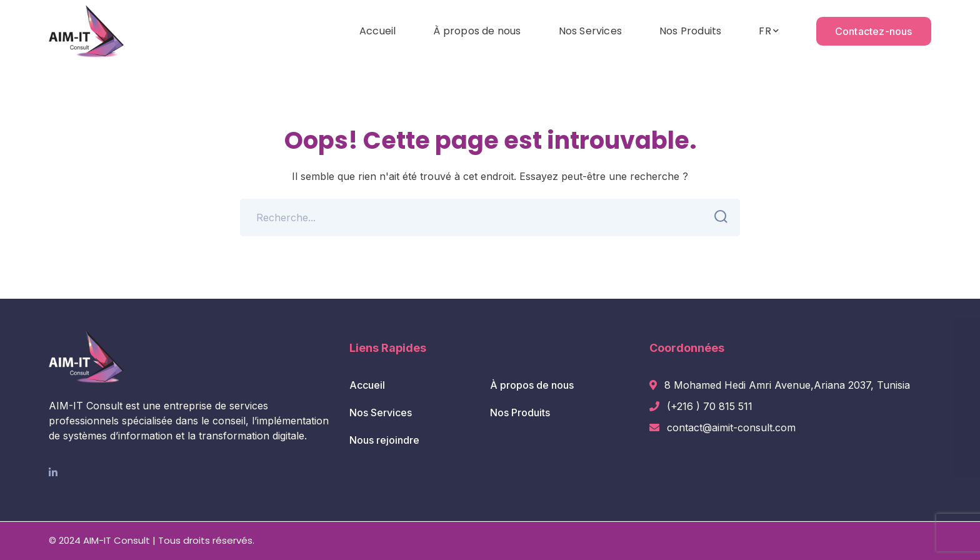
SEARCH (717, 217)
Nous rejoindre (384, 440)
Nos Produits (520, 412)
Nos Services (381, 412)
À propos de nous (532, 385)
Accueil (367, 385)
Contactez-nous (874, 31)
